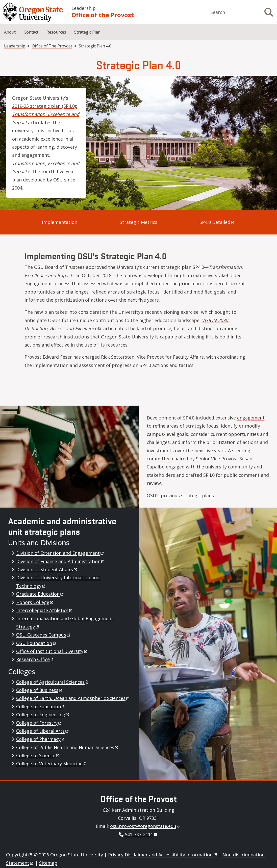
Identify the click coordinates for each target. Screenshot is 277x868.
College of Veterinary (52, 764)
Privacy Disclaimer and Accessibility (163, 855)
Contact (31, 32)
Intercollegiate (45, 610)
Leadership (84, 8)
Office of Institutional (52, 651)
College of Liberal (43, 731)
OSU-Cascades (44, 635)
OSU (36, 643)
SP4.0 (217, 222)
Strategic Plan (87, 32)
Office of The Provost (52, 46)
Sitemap (48, 863)
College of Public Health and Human (68, 747)
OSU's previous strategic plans (180, 495)
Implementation (60, 222)
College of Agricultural (53, 682)
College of (40, 690)
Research (35, 659)
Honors (35, 602)
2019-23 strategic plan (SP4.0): (46, 114)
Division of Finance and (61, 561)
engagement (251, 418)
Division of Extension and (60, 553)
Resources (56, 32)
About (10, 32)
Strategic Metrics (138, 222)
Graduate (40, 594)
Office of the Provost (103, 15)
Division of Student (47, 569)
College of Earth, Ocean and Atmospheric (73, 698)
